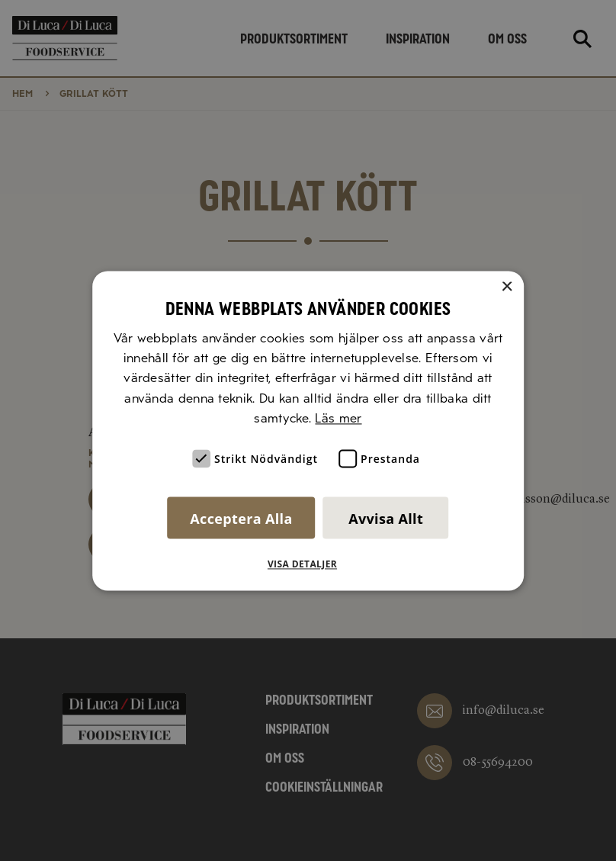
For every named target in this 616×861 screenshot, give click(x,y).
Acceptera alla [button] (241, 519)
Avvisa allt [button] (386, 519)
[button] (308, 564)
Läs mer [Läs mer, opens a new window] (338, 419)
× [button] (507, 287)
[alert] (308, 430)
